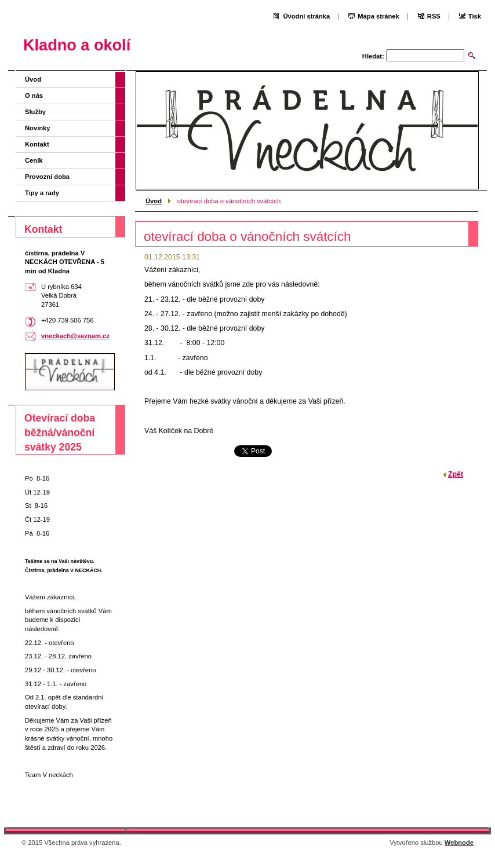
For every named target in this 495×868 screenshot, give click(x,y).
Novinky (38, 128)
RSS (434, 16)
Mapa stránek (378, 16)
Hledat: (373, 56)
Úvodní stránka (306, 16)
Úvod (154, 201)
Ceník (34, 160)
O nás (34, 96)
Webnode (459, 843)
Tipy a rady (42, 193)
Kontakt (37, 144)
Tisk (475, 16)
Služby (35, 112)
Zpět (456, 474)
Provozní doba (47, 177)
